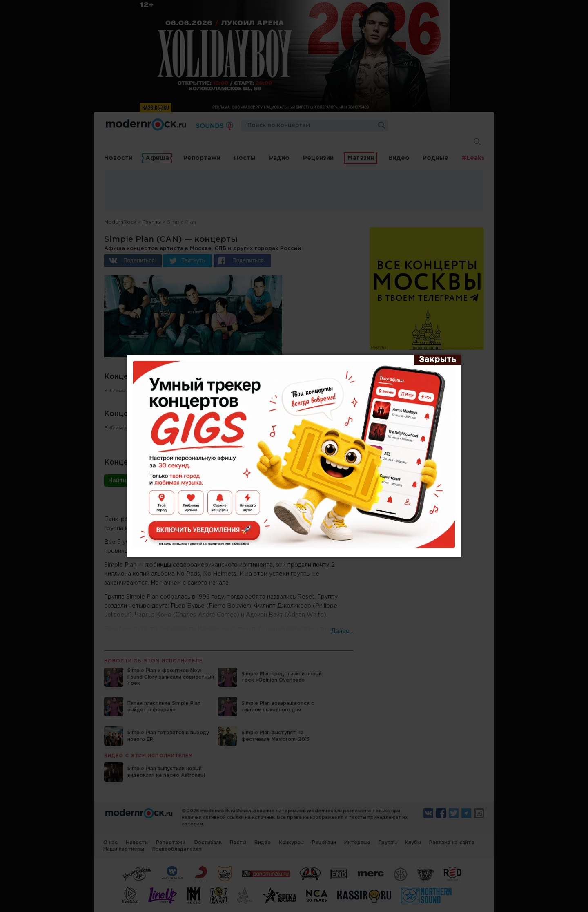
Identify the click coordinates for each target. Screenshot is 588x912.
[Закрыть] (438, 360)
